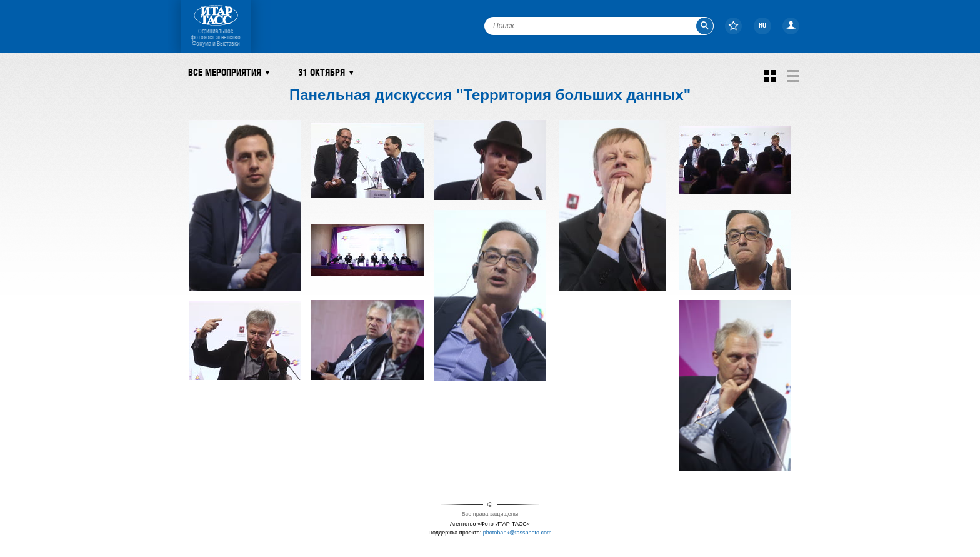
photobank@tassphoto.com (517, 533)
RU (762, 26)
